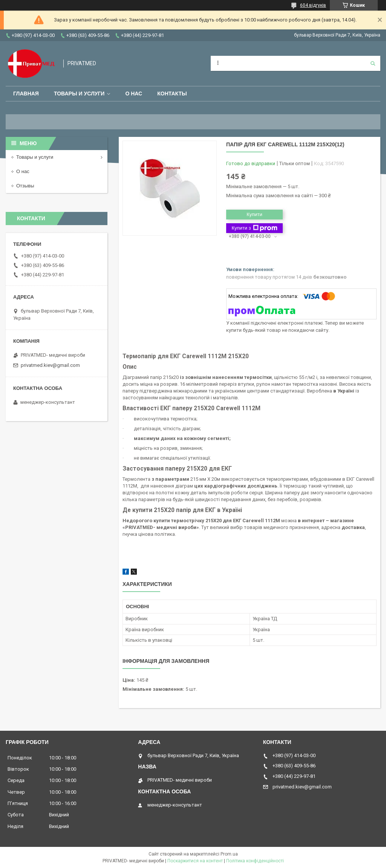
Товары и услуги (79, 94)
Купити (254, 214)
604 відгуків (313, 5)
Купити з (254, 228)
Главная (26, 94)
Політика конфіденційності (255, 861)
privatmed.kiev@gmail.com (50, 365)
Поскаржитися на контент (195, 861)
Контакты (172, 94)
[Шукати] (373, 63)
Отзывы (25, 186)
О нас (134, 94)
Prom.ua (229, 854)
